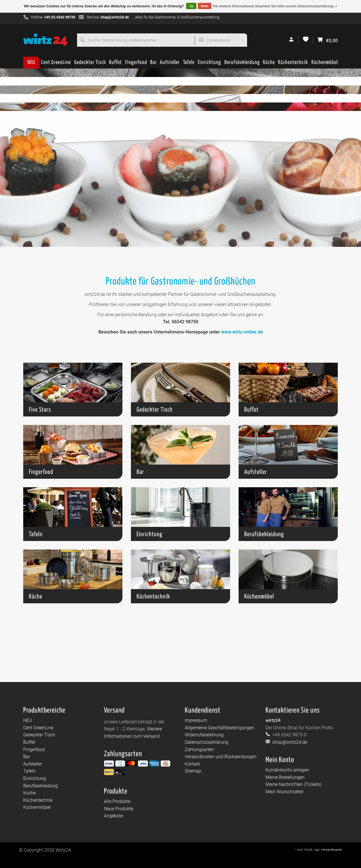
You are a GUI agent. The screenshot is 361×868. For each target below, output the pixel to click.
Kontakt (193, 764)
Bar (153, 64)
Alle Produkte (117, 801)
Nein (205, 6)
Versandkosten (332, 850)
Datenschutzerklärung (207, 742)
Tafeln (189, 64)
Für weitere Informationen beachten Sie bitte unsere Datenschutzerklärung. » (275, 6)
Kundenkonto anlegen (287, 770)
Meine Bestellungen (285, 777)
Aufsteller (170, 64)
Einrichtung (209, 64)
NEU (31, 62)
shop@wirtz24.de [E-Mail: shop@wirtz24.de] (289, 742)
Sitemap (193, 771)
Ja (191, 6)
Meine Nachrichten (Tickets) (293, 784)
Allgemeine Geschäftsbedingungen (219, 728)
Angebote (113, 816)
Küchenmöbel (325, 64)
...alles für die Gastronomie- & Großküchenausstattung (176, 17)
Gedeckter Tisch (90, 64)
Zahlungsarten (199, 750)
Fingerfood (136, 64)
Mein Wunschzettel (284, 792)
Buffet (115, 64)
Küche (269, 64)
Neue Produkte (119, 809)
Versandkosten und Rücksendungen (221, 757)
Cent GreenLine (56, 62)
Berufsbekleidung (242, 64)
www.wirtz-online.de (242, 332)
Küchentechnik (293, 64)
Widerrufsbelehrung (204, 735)
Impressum (196, 720)
